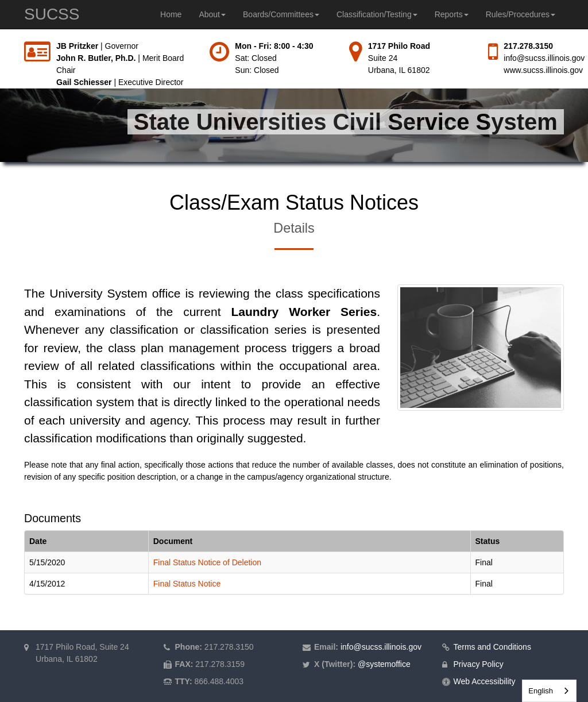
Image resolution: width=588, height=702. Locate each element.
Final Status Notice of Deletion (207, 562)
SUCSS (52, 14)
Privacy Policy (479, 664)
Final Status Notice (187, 584)
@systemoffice (384, 664)
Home (171, 14)
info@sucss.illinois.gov (544, 58)
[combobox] (549, 691)
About (212, 14)
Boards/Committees (281, 14)
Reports (452, 14)
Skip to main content (0, 41)
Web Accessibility (485, 681)
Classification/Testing (377, 14)
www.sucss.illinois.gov (543, 70)
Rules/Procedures (521, 14)
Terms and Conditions (492, 647)
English (541, 691)
